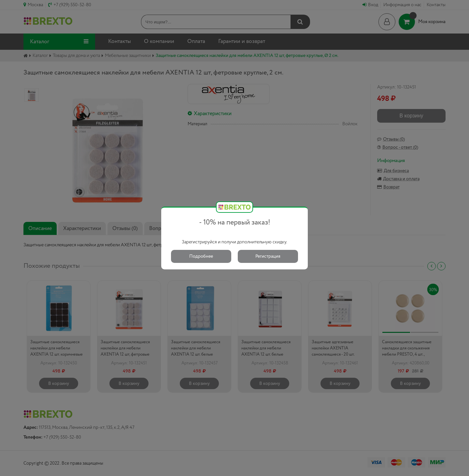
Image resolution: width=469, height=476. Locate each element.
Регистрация (268, 256)
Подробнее (201, 256)
